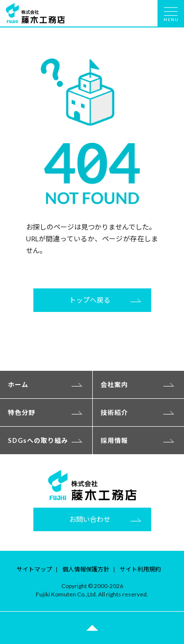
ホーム (18, 385)
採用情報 (114, 440)
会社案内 (114, 385)
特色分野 (22, 412)
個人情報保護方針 (86, 569)
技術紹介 (114, 412)
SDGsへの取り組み (38, 440)
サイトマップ (34, 569)
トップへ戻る (90, 300)
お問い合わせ (90, 519)
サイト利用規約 (140, 569)
